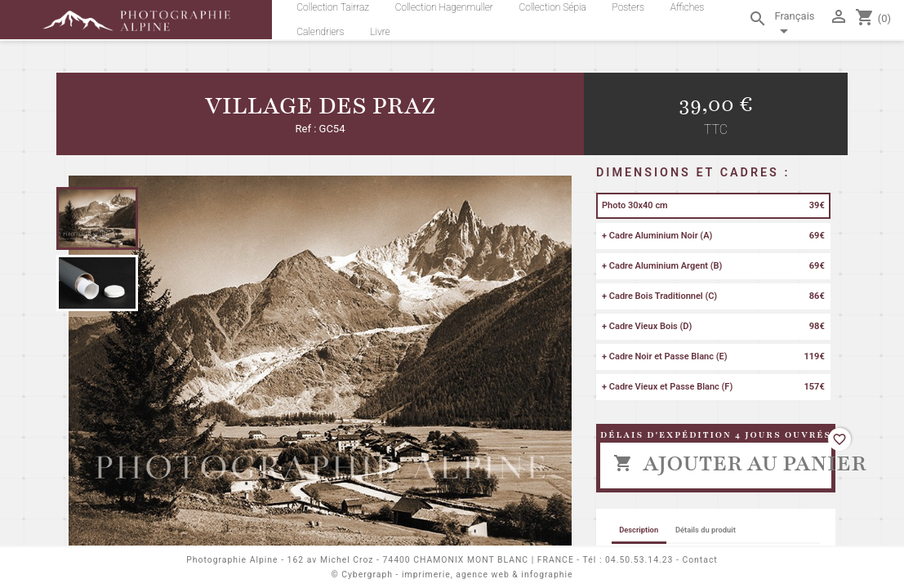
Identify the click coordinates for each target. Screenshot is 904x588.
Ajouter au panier (722, 463)
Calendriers (320, 32)
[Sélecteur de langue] (798, 26)
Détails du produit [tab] (706, 530)
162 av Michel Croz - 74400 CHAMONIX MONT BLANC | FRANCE (431, 560)
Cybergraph (367, 575)
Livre (380, 32)
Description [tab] (639, 530)
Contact (699, 560)
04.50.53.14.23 (639, 560)
